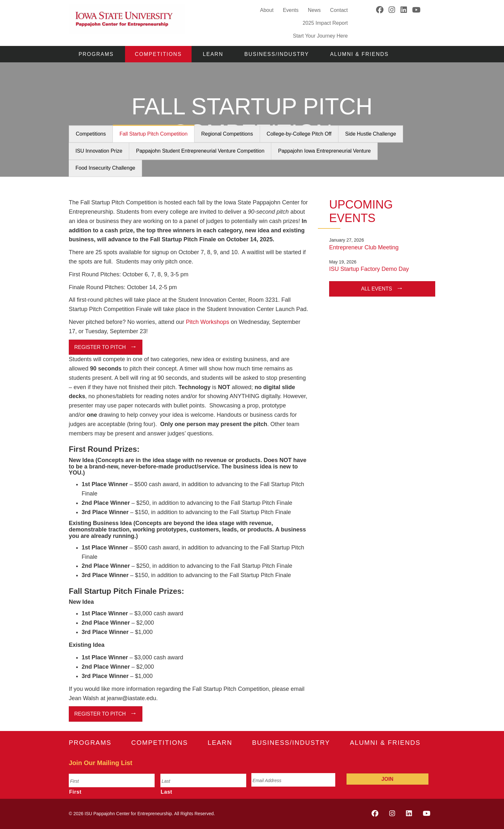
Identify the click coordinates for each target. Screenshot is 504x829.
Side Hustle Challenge (371, 134)
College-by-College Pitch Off (299, 134)
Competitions (158, 54)
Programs (96, 54)
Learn (213, 54)
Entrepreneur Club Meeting (364, 247)
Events (291, 10)
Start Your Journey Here (320, 36)
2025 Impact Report (325, 23)
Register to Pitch (100, 347)
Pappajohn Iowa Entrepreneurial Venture (324, 151)
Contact (339, 10)
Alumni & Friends (359, 54)
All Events (376, 289)
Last (166, 792)
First (75, 792)
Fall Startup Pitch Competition (154, 134)
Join (387, 779)
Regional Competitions (227, 134)
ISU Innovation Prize (99, 151)
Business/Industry (277, 54)
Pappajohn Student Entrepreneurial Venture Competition (200, 151)
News (314, 10)
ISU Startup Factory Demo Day (369, 269)
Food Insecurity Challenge (105, 168)
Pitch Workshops (207, 322)
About (267, 10)
